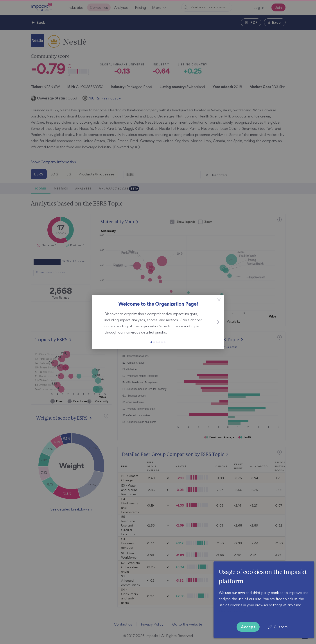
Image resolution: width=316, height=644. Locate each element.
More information (233, 611)
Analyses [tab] (83, 189)
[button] (159, 7)
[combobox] (207, 7)
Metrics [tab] (61, 189)
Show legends (186, 222)
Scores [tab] (40, 189)
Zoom (208, 222)
